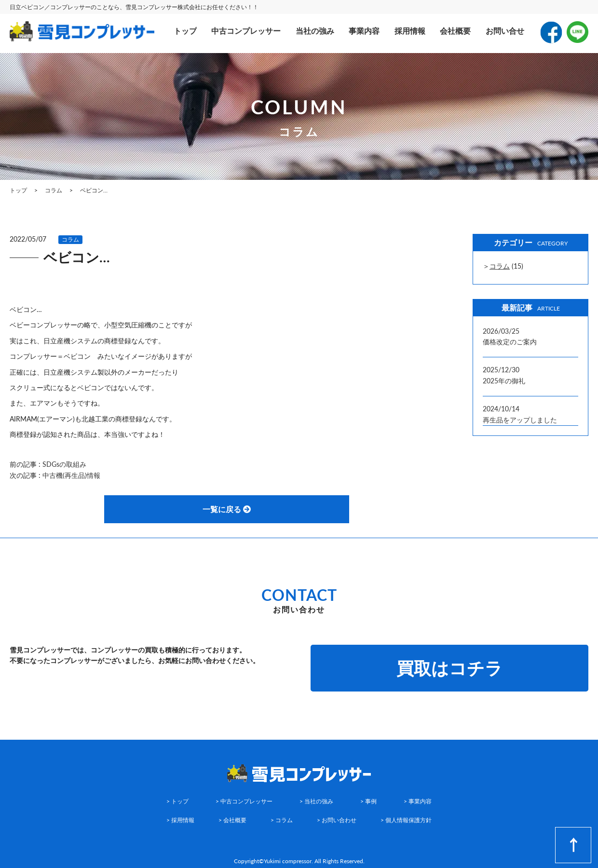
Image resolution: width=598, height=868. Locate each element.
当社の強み (315, 31)
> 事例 (368, 801)
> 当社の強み (316, 801)
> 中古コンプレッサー (244, 801)
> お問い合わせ (337, 820)
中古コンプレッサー (246, 31)
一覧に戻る (227, 509)
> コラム (282, 820)
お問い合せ (505, 31)
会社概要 (455, 31)
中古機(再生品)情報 (71, 475)
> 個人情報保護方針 (406, 820)
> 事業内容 (418, 801)
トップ (185, 31)
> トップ (177, 801)
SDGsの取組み (64, 464)
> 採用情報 (180, 820)
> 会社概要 (232, 820)
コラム (70, 239)
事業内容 (364, 31)
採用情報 (410, 31)
